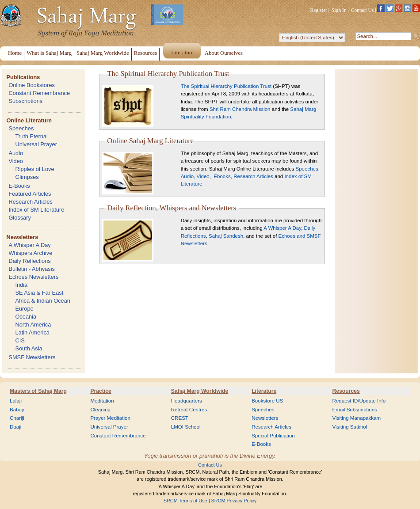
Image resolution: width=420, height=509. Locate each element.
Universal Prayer (36, 144)
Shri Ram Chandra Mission (240, 109)
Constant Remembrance (39, 93)
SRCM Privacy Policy (234, 501)
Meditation (102, 401)
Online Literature (29, 120)
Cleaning (100, 410)
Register (319, 10)
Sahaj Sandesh (226, 236)
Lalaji (16, 401)
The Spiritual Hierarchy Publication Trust (227, 86)
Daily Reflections (29, 261)
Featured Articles (30, 194)
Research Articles (31, 202)
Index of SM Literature (36, 210)
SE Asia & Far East (39, 293)
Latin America (32, 332)
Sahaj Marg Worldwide (200, 391)
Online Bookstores (32, 85)
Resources (346, 391)
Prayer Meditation (110, 418)
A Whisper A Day (29, 245)
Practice (101, 391)
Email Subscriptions (355, 410)
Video (16, 161)
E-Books (19, 186)
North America (33, 325)
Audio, (188, 176)
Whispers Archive (30, 253)
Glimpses (27, 177)
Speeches (21, 128)
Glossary (20, 218)
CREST (180, 418)
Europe (24, 309)
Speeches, (308, 169)
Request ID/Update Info (359, 401)
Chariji (17, 418)
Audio (16, 153)
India (21, 285)
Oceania (26, 317)
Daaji (15, 427)
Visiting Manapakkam (357, 418)
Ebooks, (222, 176)
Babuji (17, 410)
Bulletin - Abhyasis (32, 269)
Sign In (339, 10)
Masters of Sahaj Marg (38, 391)
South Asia (29, 348)
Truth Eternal (31, 136)
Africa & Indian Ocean (42, 301)
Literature (264, 391)
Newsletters (22, 237)
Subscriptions (25, 101)
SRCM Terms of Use (185, 501)
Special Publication (273, 436)
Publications (23, 77)
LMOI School (186, 427)
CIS (20, 340)
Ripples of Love (34, 169)
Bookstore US (267, 401)
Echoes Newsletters (33, 277)
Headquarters (187, 401)
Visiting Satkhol (350, 427)
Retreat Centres (189, 410)
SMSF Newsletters (32, 357)
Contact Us (363, 10)
